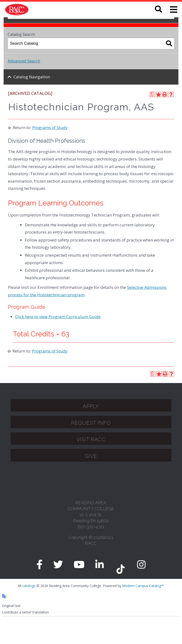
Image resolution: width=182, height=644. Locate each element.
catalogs (29, 586)
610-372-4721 (91, 527)
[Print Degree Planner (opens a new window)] (152, 94)
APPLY (91, 406)
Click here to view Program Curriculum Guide (58, 317)
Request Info (91, 423)
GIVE (91, 456)
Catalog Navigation (32, 77)
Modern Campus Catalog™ (143, 586)
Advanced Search (24, 61)
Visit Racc (91, 439)
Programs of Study (50, 127)
